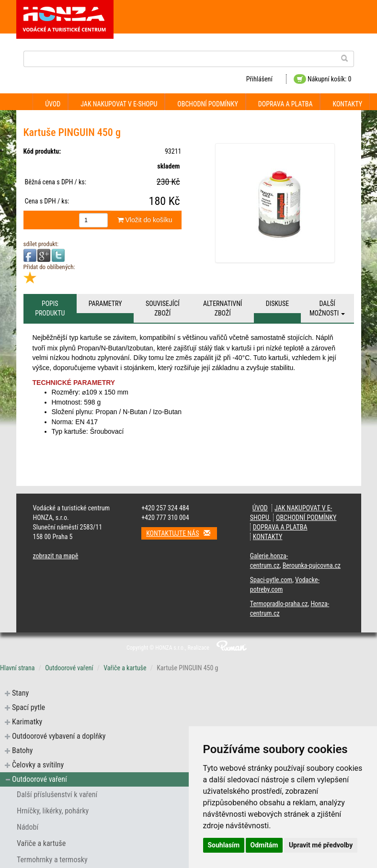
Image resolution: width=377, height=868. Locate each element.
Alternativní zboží (223, 308)
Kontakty (347, 104)
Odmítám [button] (264, 845)
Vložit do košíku (145, 220)
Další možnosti (327, 308)
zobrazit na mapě (56, 556)
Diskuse (277, 304)
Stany (20, 693)
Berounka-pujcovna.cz (312, 565)
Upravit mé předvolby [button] (321, 845)
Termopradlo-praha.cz (279, 604)
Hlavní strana (17, 668)
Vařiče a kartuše (125, 668)
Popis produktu (50, 308)
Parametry (105, 304)
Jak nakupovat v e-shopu (119, 104)
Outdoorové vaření (69, 668)
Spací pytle (29, 707)
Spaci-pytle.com (271, 580)
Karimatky (27, 722)
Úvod (53, 104)
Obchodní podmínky (207, 104)
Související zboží (163, 308)
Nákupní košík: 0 (323, 79)
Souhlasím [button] (224, 845)
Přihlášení (259, 79)
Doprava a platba (286, 104)
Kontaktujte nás (182, 533)
